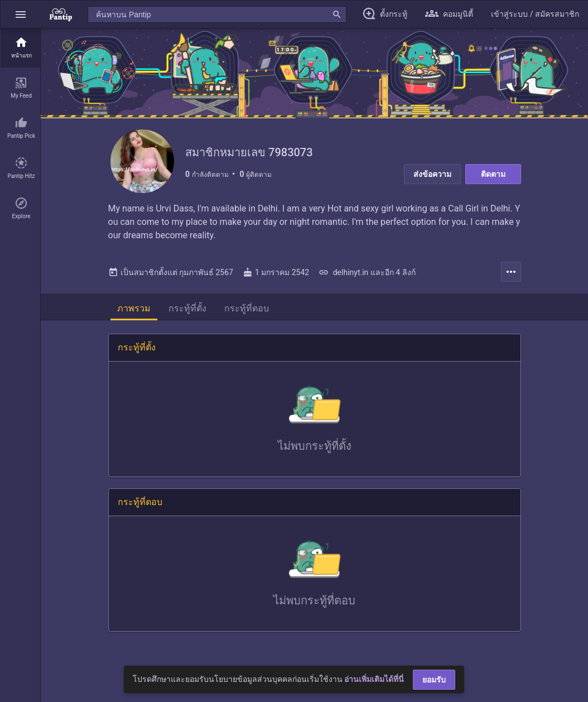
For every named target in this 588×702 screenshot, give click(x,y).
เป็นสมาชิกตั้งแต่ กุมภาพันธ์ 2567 (171, 276)
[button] (21, 14)
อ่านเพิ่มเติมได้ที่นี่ (374, 679)
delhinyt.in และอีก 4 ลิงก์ (367, 276)
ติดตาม (493, 174)
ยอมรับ (434, 680)
